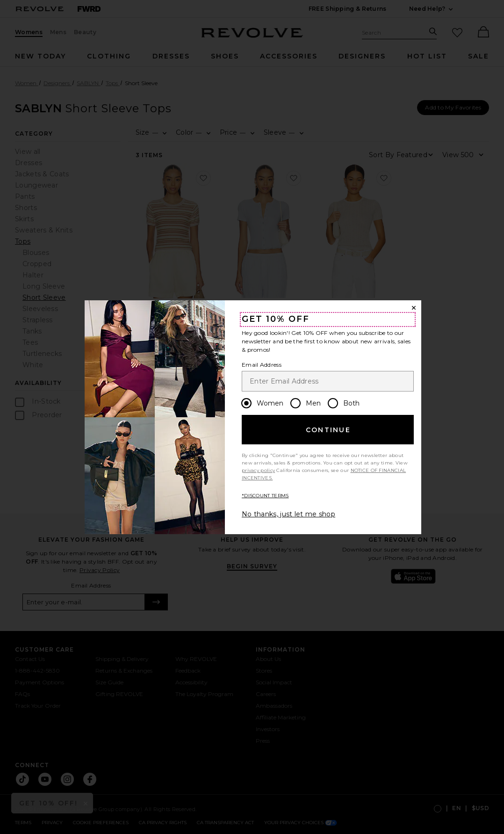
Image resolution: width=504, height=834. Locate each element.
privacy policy (258, 470)
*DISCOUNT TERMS (265, 496)
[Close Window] (414, 308)
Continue (328, 430)
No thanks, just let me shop (288, 514)
